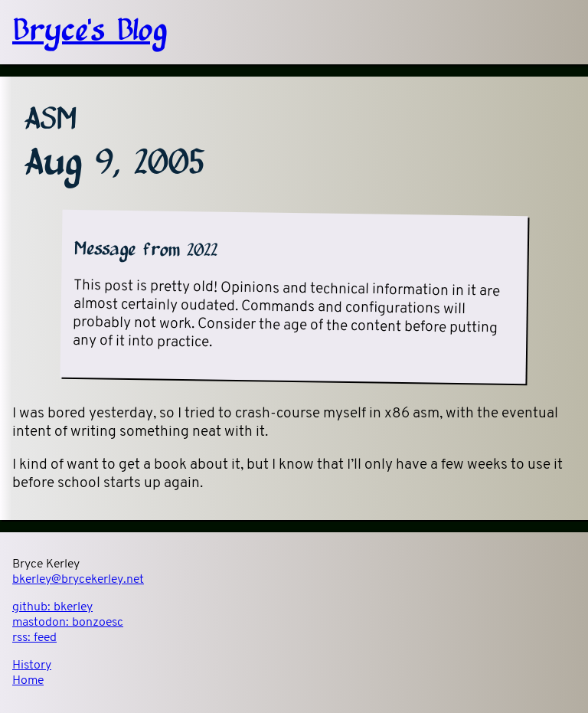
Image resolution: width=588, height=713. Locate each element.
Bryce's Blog (90, 32)
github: (52, 607)
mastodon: (68, 623)
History (32, 666)
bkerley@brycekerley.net (78, 580)
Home (28, 681)
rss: (34, 638)
